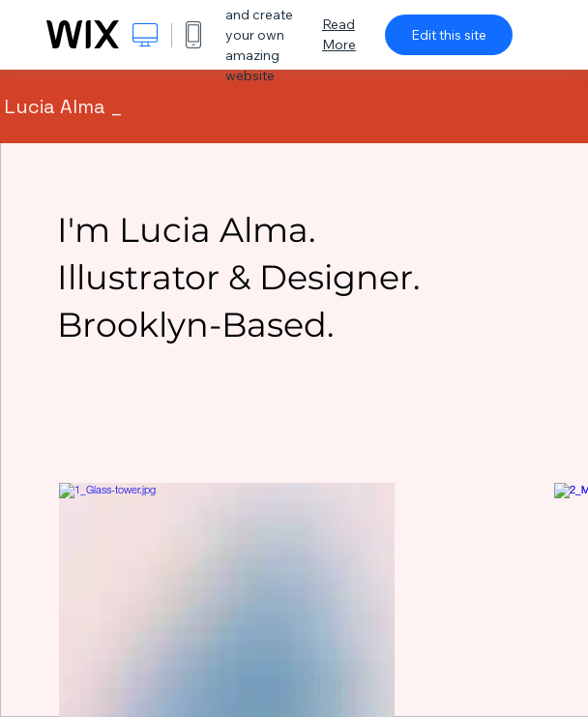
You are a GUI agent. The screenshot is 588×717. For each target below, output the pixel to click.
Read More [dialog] (339, 34)
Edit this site (449, 35)
